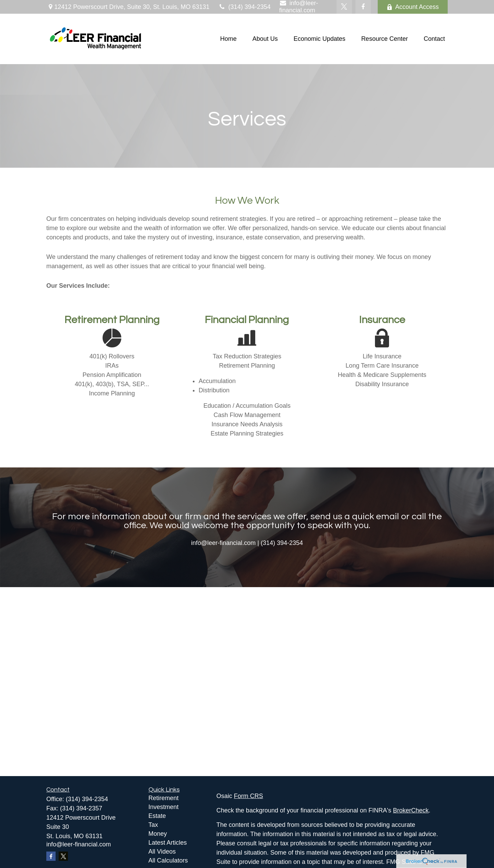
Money (158, 834)
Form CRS (249, 796)
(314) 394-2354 (244, 7)
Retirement (164, 798)
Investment (164, 807)
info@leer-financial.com (79, 844)
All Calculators (168, 860)
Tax (153, 825)
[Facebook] (363, 7)
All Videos (162, 852)
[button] (228, 39)
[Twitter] (344, 7)
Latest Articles (168, 843)
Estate (157, 816)
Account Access (413, 7)
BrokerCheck (411, 810)
